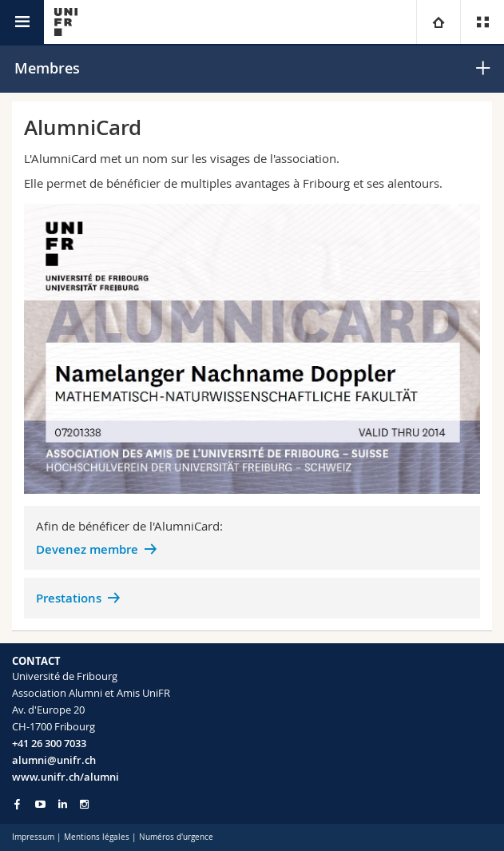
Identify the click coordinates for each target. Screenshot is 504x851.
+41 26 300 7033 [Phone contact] (49, 743)
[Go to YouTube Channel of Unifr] (40, 804)
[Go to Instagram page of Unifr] (84, 804)
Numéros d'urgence (176, 837)
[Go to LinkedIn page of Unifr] (63, 804)
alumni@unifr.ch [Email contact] (54, 760)
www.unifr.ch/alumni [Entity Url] (65, 777)
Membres (47, 68)
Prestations (69, 598)
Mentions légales (97, 837)
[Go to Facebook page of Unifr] (17, 804)
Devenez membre (87, 549)
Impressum (33, 837)
